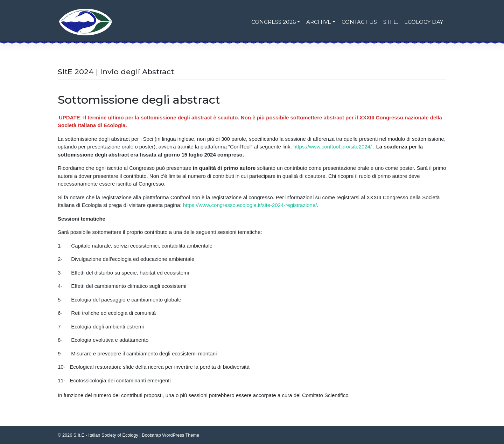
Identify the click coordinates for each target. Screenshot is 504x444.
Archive (319, 22)
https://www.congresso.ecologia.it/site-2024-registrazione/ (250, 205)
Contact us (359, 22)
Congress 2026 (274, 22)
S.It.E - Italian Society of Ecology (106, 435)
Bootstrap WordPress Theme (170, 435)
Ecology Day (424, 22)
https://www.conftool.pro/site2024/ (332, 147)
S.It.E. (391, 22)
